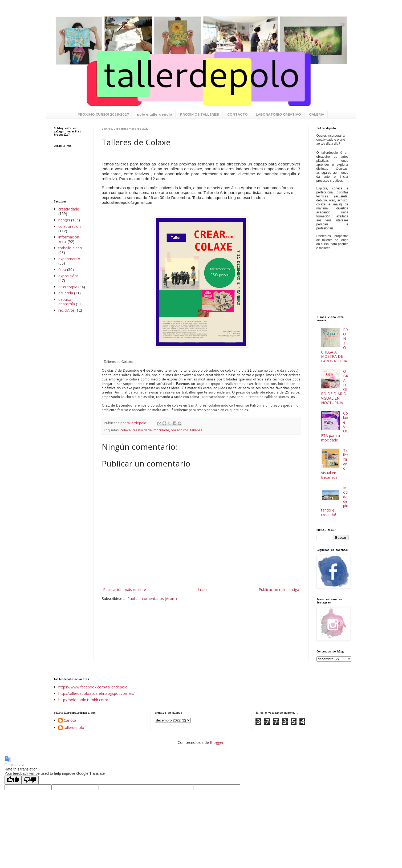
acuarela (66, 293)
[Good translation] (13, 780)
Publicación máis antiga (279, 589)
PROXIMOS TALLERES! (200, 114)
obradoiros (180, 430)
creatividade (142, 430)
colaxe (126, 430)
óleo (62, 269)
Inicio (202, 589)
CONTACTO (237, 114)
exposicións (68, 276)
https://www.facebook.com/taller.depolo (93, 687)
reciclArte (66, 310)
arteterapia (68, 287)
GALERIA (317, 114)
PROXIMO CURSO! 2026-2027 (103, 114)
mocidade (161, 430)
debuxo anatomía (67, 302)
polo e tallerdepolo (155, 114)
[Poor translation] (30, 780)
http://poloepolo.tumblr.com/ (83, 700)
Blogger (217, 742)
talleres (196, 430)
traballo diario (70, 248)
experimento (69, 259)
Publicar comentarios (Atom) (152, 599)
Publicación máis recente (125, 589)
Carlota (70, 721)
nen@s (64, 220)
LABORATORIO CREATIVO (278, 114)
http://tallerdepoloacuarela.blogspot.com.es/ (96, 693)
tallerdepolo (74, 728)
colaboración (70, 226)
